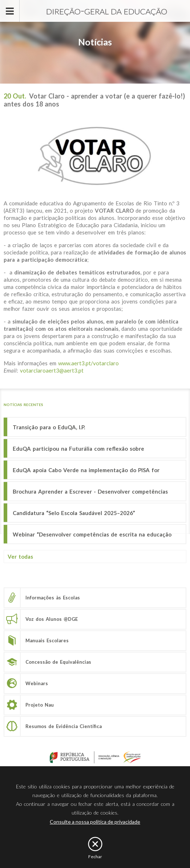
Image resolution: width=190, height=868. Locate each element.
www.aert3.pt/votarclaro (88, 363)
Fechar (95, 857)
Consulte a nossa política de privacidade (95, 822)
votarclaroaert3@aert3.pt (52, 370)
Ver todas (20, 556)
